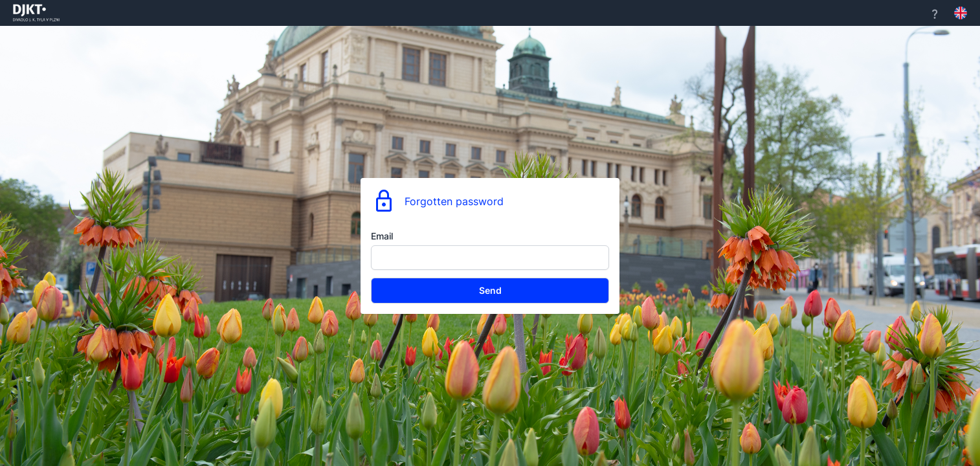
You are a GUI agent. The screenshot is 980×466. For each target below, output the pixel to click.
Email (382, 236)
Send (490, 290)
